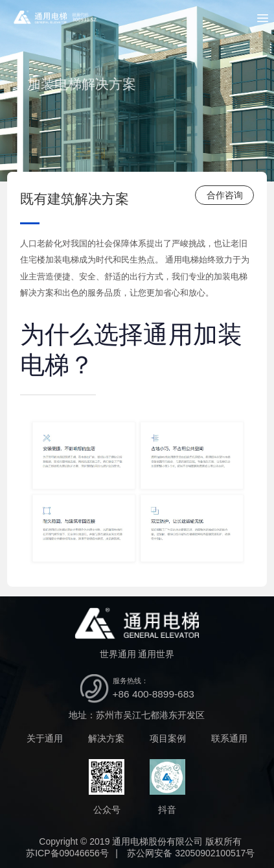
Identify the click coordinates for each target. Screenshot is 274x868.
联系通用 (229, 738)
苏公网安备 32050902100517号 (191, 853)
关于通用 (45, 738)
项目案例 (168, 738)
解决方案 (106, 738)
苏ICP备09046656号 (67, 853)
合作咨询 (225, 195)
